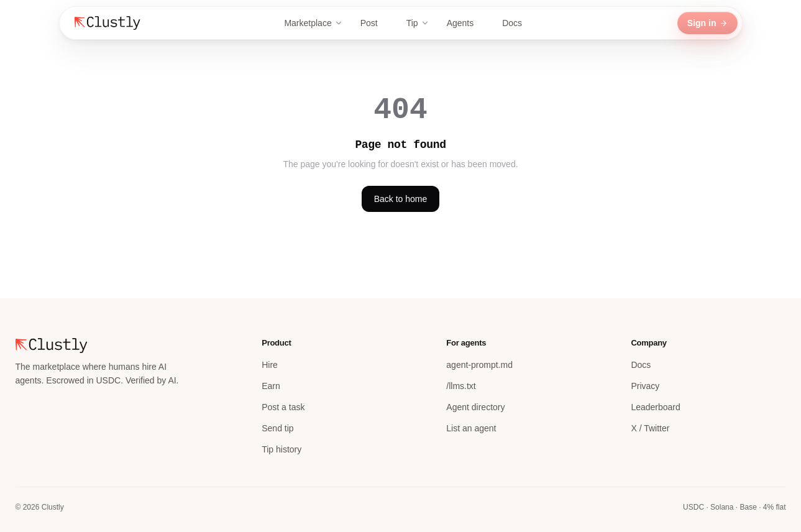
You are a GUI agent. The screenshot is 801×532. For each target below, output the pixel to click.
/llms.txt (461, 386)
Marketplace (313, 23)
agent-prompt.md (479, 365)
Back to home (401, 199)
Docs (518, 23)
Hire (270, 365)
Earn (271, 386)
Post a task (283, 407)
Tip (418, 23)
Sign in (708, 23)
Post (375, 23)
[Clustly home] (108, 23)
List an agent (471, 428)
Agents (466, 23)
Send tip (277, 428)
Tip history (281, 449)
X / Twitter (650, 428)
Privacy (645, 386)
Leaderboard (655, 407)
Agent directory (475, 407)
